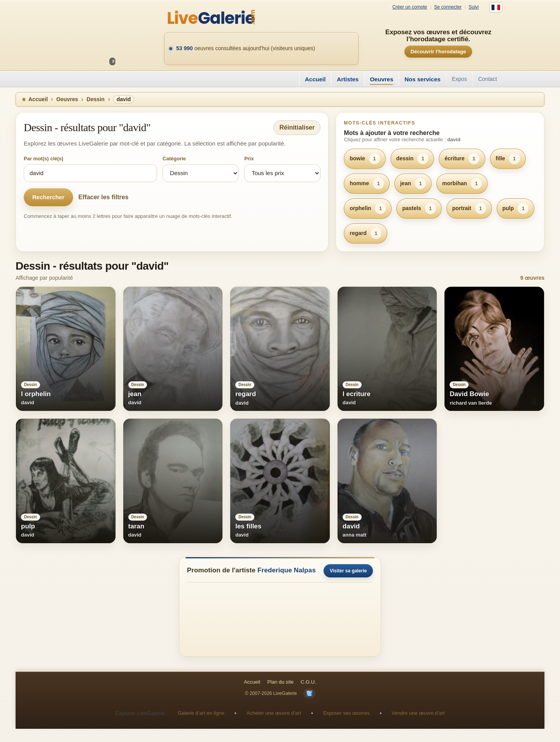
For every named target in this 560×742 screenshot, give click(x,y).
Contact (488, 79)
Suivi (474, 7)
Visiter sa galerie (348, 571)
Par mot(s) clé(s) (44, 159)
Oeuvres (381, 79)
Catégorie (174, 159)
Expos (459, 79)
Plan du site (280, 682)
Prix (249, 159)
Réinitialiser (297, 127)
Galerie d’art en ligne (201, 713)
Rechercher (48, 197)
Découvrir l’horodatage (438, 52)
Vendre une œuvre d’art (418, 713)
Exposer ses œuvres (346, 713)
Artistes (348, 79)
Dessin (96, 99)
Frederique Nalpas (287, 570)
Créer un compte (410, 7)
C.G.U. (308, 682)
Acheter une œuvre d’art (274, 713)
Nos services (423, 79)
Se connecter (448, 7)
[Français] (496, 7)
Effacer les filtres (104, 197)
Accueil (315, 79)
